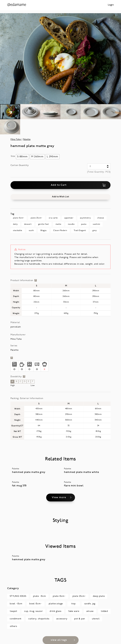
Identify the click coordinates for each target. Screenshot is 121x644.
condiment (16, 619)
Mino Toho (16, 140)
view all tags (59, 640)
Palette (27, 140)
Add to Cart (78, 185)
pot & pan (80, 619)
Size (13, 156)
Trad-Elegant (80, 231)
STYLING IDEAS (18, 596)
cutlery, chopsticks (39, 619)
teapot (14, 611)
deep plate (99, 596)
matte (58, 224)
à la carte (53, 218)
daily (15, 224)
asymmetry (85, 218)
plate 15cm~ (19, 218)
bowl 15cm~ (36, 604)
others (14, 626)
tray (74, 604)
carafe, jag (90, 604)
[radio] (22, 157)
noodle (71, 224)
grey (95, 231)
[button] (60, 197)
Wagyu (44, 231)
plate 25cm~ (36, 218)
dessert (28, 224)
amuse (90, 611)
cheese (101, 218)
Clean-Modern (60, 231)
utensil (96, 619)
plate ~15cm (39, 596)
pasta (84, 224)
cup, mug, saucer (33, 611)
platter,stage (56, 604)
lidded (104, 611)
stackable (18, 231)
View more (59, 498)
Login (111, 5)
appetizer (69, 218)
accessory (62, 619)
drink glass (56, 611)
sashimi (96, 224)
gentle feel (44, 224)
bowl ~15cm (16, 604)
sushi (31, 231)
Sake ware (74, 611)
